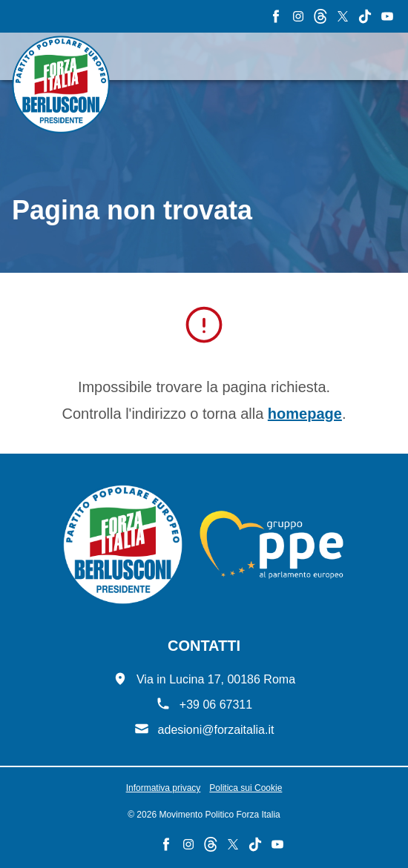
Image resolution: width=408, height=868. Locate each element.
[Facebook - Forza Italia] (276, 16)
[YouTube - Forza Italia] (387, 16)
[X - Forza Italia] (343, 16)
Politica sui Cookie (246, 788)
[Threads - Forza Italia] (320, 16)
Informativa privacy (164, 788)
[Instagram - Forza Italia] (298, 16)
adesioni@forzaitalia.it (216, 730)
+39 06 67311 (216, 705)
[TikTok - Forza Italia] (365, 16)
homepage (305, 414)
